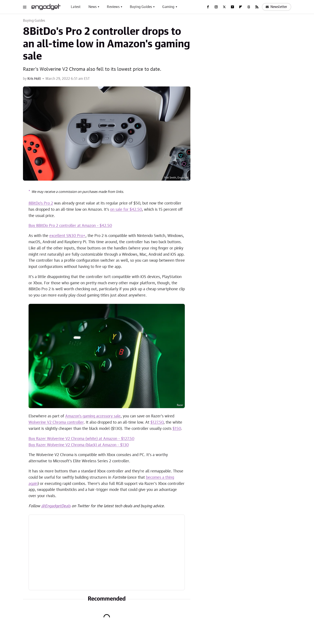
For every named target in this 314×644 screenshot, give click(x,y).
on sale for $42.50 (126, 210)
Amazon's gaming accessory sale (93, 416)
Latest (76, 7)
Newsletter (277, 7)
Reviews (113, 7)
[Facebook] (208, 7)
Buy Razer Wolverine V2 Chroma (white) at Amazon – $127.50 (81, 439)
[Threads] (249, 7)
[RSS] (257, 7)
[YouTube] (232, 7)
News (93, 7)
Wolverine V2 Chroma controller (56, 423)
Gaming (168, 7)
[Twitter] (224, 7)
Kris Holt (34, 79)
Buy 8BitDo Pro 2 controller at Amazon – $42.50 (70, 226)
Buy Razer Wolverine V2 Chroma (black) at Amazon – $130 (79, 445)
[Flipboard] (241, 7)
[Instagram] (216, 7)
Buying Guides (141, 7)
